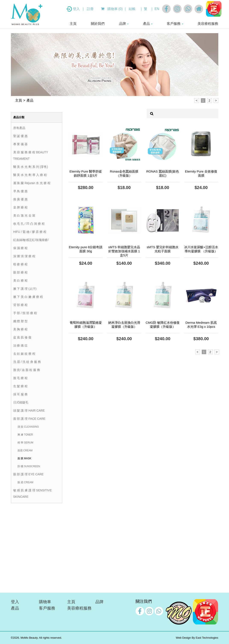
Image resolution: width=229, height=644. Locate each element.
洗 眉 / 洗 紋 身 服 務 (27, 362)
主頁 (73, 24)
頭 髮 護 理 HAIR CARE (29, 411)
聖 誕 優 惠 (21, 136)
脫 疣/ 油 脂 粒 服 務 (27, 370)
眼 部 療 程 (21, 272)
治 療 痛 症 (21, 346)
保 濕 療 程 (21, 248)
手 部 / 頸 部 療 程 (25, 313)
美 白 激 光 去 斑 (24, 216)
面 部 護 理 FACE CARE (29, 419)
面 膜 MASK (24, 458)
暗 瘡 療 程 (21, 264)
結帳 (132, 9)
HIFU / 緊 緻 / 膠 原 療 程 (30, 232)
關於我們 (98, 24)
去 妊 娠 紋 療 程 (24, 354)
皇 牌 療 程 (21, 207)
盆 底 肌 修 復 (22, 337)
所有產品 (19, 128)
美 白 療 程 (21, 281)
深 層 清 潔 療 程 (24, 256)
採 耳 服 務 (21, 394)
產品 (146, 24)
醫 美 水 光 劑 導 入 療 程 (30, 175)
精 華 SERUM (25, 443)
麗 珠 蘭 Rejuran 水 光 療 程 (32, 183)
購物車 (45, 602)
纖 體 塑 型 (21, 321)
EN (157, 9)
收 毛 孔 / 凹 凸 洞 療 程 (29, 224)
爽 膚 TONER (25, 435)
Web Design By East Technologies (197, 638)
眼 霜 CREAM (25, 482)
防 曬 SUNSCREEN (29, 466)
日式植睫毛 (21, 402)
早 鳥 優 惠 (21, 191)
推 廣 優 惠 (21, 199)
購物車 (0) (112, 9)
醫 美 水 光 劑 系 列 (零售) (31, 167)
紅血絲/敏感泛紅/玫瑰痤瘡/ (31, 240)
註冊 (90, 9)
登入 (77, 9)
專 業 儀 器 (21, 144)
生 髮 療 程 (21, 386)
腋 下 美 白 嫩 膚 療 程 (28, 297)
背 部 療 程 (21, 305)
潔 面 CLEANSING (28, 427)
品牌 (123, 24)
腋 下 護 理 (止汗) (25, 289)
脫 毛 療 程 (21, 378)
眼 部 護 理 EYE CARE (28, 474)
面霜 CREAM (25, 451)
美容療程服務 (208, 24)
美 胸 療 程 (21, 329)
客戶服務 (174, 24)
